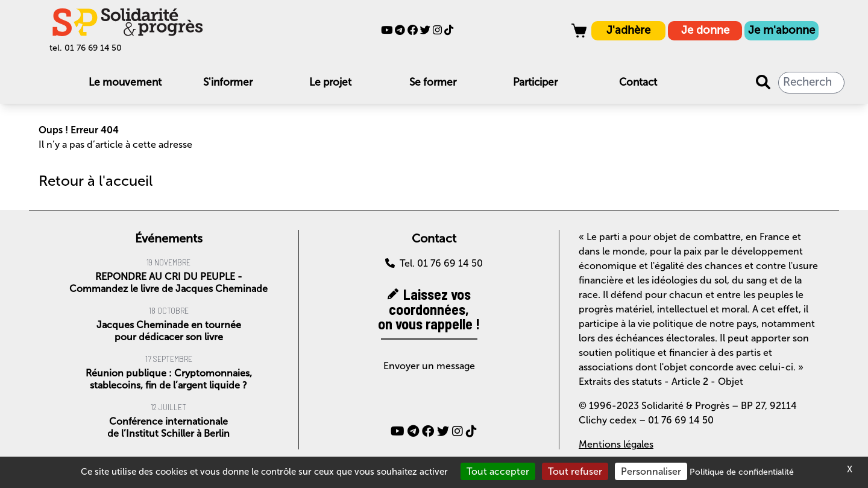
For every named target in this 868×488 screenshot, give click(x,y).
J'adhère (628, 30)
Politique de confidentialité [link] (742, 472)
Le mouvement (125, 82)
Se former (433, 82)
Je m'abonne (782, 30)
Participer (535, 82)
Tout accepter (498, 471)
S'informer (228, 82)
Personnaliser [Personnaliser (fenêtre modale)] (651, 471)
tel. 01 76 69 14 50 (86, 48)
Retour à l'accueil (96, 181)
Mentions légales (616, 444)
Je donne (705, 30)
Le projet (330, 82)
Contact (638, 82)
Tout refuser (575, 471)
